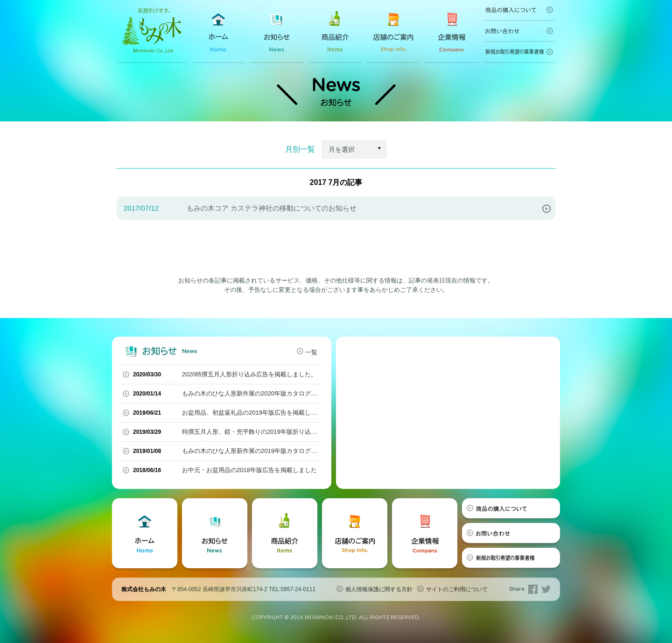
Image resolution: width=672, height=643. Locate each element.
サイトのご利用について (457, 589)
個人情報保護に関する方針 (379, 589)
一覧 (311, 352)
